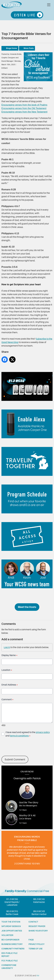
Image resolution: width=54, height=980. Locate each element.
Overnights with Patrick (27, 778)
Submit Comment (15, 759)
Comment (7, 700)
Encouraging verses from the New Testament (24, 112)
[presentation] (23, 747)
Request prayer (37, 926)
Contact (33, 922)
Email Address (10, 685)
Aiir (38, 976)
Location (7, 670)
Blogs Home (12, 48)
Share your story (38, 931)
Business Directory (12, 944)
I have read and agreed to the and (28, 734)
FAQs (31, 940)
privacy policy (43, 732)
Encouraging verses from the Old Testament (24, 108)
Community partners (13, 949)
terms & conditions (19, 736)
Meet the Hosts (27, 607)
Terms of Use (35, 949)
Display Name (10, 655)
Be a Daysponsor (10, 940)
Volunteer (7, 935)
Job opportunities (12, 931)
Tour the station (11, 922)
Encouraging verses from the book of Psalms (24, 105)
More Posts (29, 48)
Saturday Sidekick (11, 926)
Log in (7, 647)
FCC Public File (10, 961)
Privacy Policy (36, 944)
